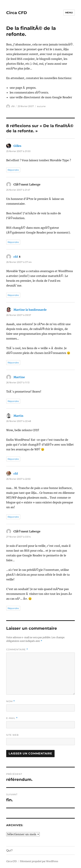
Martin (18, 416)
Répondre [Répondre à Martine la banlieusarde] (13, 363)
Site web (12, 735)
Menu (69, 13)
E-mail (12, 718)
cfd (13, 106)
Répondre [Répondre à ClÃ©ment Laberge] (13, 242)
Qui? (9, 850)
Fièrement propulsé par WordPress (39, 861)
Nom (11, 701)
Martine (19, 377)
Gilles (17, 146)
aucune (41, 106)
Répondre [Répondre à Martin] (13, 459)
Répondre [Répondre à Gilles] (13, 170)
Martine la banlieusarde (30, 310)
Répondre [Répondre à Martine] (13, 401)
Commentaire (17, 649)
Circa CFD (17, 13)
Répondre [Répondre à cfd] (13, 295)
